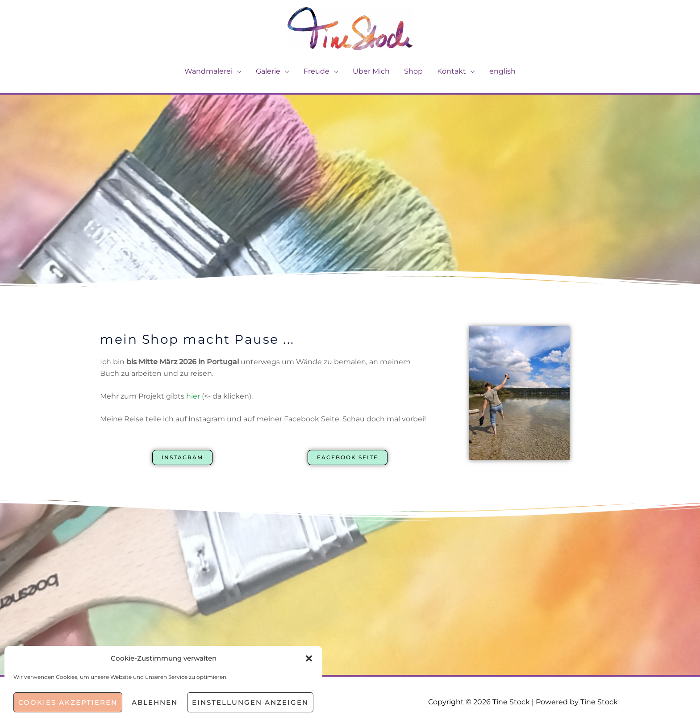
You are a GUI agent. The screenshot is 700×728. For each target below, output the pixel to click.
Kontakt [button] (452, 71)
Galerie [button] (268, 71)
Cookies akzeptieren (68, 702)
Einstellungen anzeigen (250, 702)
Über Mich (371, 71)
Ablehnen (155, 702)
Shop (413, 71)
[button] (309, 658)
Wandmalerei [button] (208, 71)
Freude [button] (317, 71)
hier (193, 396)
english (502, 71)
